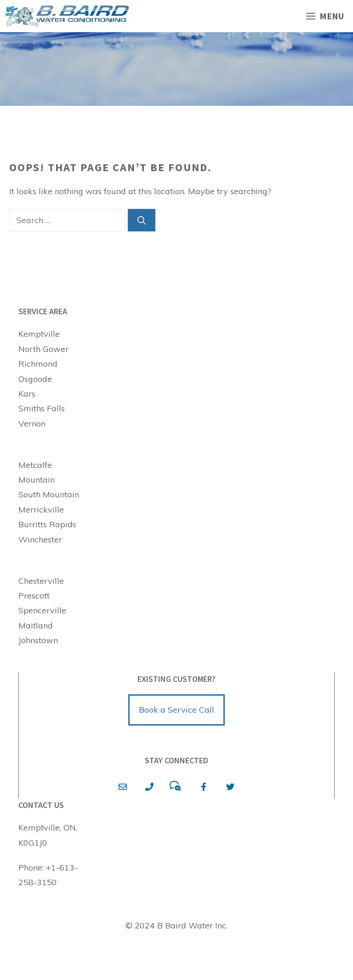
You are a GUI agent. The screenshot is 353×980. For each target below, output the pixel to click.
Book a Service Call (176, 710)
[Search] (142, 220)
